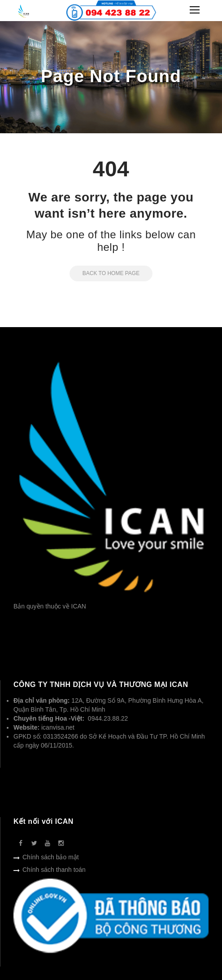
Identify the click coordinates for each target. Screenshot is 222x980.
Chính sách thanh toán (54, 870)
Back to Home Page (104, 273)
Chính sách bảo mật (51, 857)
